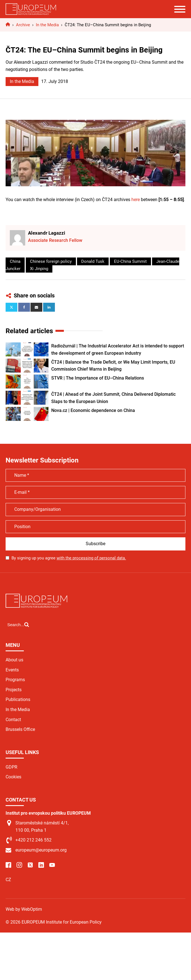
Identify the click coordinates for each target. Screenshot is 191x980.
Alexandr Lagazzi (47, 233)
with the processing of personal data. (91, 558)
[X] (11, 307)
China (15, 261)
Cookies (13, 777)
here (136, 200)
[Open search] (18, 624)
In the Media (22, 81)
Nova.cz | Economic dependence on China (93, 410)
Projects (14, 690)
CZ (8, 880)
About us (14, 660)
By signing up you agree (69, 558)
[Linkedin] (49, 307)
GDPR (11, 767)
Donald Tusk (93, 261)
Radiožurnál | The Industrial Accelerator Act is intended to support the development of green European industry (118, 350)
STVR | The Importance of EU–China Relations (98, 378)
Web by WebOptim (24, 909)
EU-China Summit (130, 261)
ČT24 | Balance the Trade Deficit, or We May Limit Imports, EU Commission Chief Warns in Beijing (113, 366)
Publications (18, 699)
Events (12, 670)
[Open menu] (180, 9)
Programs (15, 680)
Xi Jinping (39, 269)
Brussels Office (20, 729)
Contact (13, 720)
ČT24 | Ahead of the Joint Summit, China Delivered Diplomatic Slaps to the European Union (113, 398)
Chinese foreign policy (51, 261)
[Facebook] (24, 307)
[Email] (36, 307)
